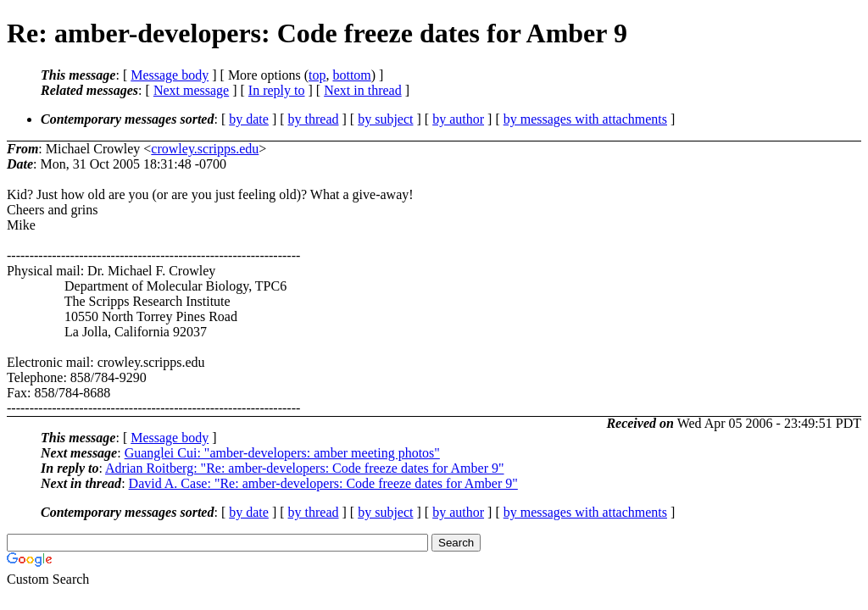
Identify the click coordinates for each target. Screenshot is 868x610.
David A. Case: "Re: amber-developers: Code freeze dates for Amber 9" (323, 483)
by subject (385, 119)
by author (458, 119)
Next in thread (363, 90)
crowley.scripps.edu (205, 149)
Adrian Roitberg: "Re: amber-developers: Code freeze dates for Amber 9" (305, 468)
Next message (191, 90)
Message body (170, 75)
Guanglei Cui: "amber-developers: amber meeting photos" (282, 453)
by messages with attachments (585, 119)
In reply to (277, 90)
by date (249, 119)
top (317, 75)
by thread (314, 119)
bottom (351, 75)
